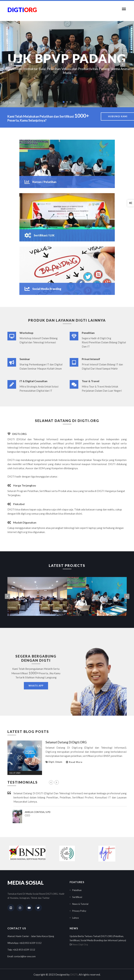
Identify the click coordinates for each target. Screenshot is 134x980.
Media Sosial (26, 883)
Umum (59, 762)
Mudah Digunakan (22, 522)
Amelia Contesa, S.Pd (38, 812)
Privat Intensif (91, 359)
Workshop (26, 333)
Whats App (36, 686)
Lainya (75, 918)
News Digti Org (80, 944)
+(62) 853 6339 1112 (30, 943)
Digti (51, 762)
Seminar (25, 359)
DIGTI (74, 974)
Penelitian (88, 333)
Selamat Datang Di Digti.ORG (66, 742)
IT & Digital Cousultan (33, 381)
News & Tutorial (80, 904)
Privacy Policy (79, 911)
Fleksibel (16, 504)
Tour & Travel (91, 381)
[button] (123, 9)
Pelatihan (77, 890)
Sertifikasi (77, 897)
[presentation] (11, 64)
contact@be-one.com (25, 956)
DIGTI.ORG (17, 434)
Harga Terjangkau (22, 485)
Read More (74, 762)
